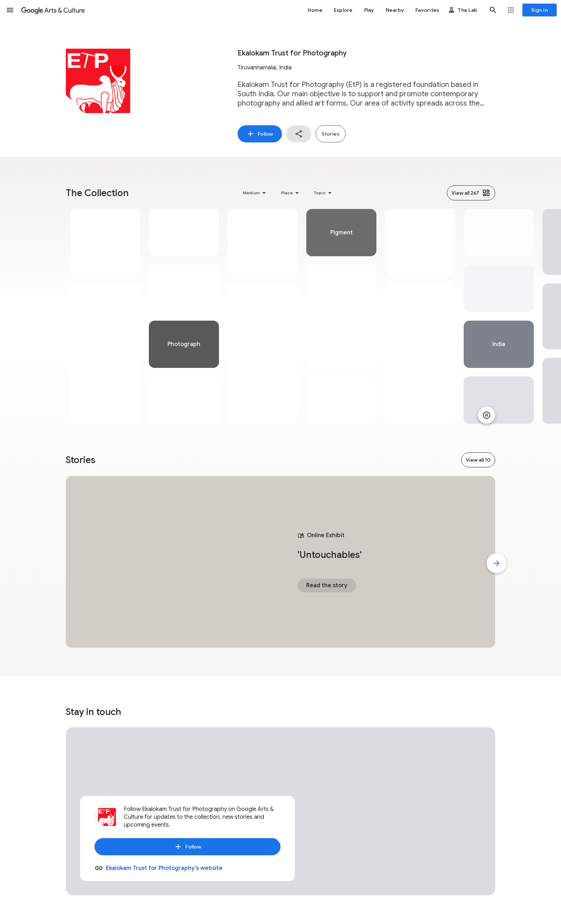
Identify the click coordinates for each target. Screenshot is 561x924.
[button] (10, 10)
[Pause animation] (487, 415)
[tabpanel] (105, 316)
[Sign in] (540, 10)
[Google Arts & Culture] (53, 10)
